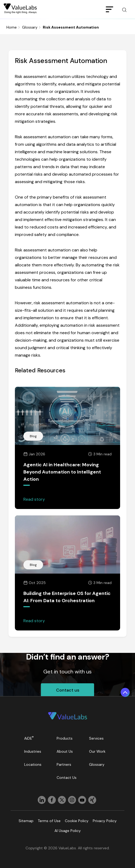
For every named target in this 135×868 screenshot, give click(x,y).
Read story (34, 499)
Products (65, 738)
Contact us (68, 690)
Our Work (97, 751)
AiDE (29, 738)
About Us (65, 751)
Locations (33, 764)
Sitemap (26, 821)
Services (96, 738)
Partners (64, 764)
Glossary (30, 27)
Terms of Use (49, 821)
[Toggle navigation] (109, 10)
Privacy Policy (105, 821)
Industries (33, 751)
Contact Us (67, 778)
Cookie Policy (77, 821)
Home (12, 27)
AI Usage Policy (68, 831)
